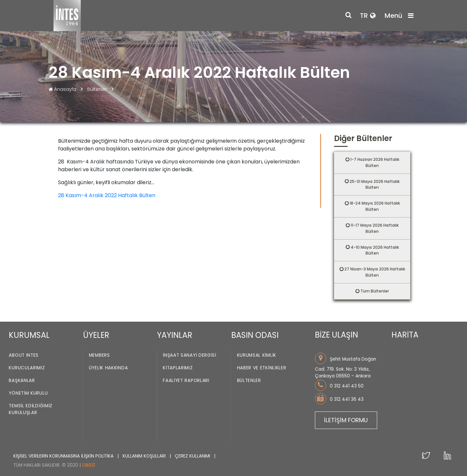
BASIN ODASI (255, 335)
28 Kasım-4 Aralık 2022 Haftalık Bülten (107, 195)
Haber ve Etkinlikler (262, 368)
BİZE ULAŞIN (336, 335)
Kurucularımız (27, 368)
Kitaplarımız (178, 368)
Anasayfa (63, 89)
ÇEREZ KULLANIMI (193, 456)
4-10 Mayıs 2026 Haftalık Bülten (375, 250)
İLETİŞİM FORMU (346, 420)
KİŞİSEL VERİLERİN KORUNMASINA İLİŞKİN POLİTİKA (64, 456)
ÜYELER (96, 335)
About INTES (24, 356)
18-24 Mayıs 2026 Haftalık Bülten (375, 206)
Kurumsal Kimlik (257, 356)
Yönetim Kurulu (28, 393)
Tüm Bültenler (375, 291)
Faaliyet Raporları (186, 381)
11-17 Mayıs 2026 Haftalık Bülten (375, 228)
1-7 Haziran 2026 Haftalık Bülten (375, 162)
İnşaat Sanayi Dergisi (190, 356)
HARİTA (405, 335)
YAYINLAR (175, 335)
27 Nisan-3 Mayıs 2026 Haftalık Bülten (375, 272)
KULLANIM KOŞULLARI (145, 456)
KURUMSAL (29, 335)
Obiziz (89, 465)
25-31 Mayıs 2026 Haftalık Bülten (375, 184)
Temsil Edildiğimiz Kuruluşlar (31, 410)
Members (99, 356)
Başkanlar (22, 381)
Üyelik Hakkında (108, 368)
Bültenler (97, 89)
